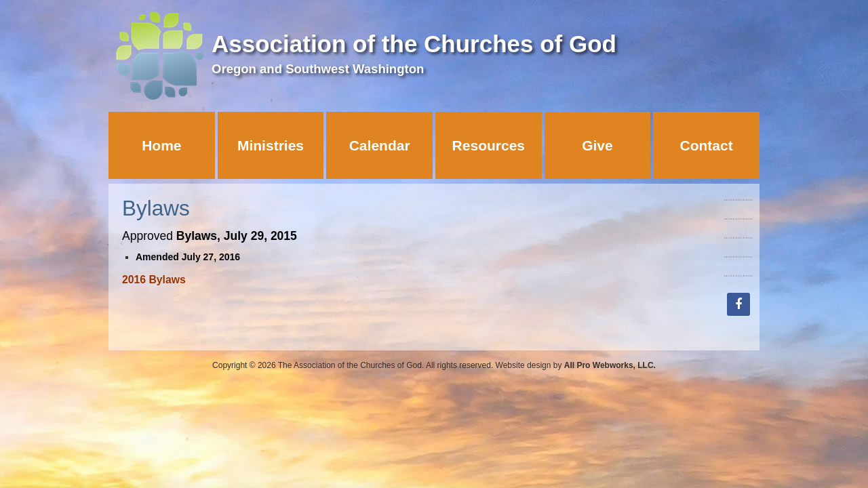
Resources (489, 145)
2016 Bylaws (154, 280)
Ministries (271, 145)
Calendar (380, 145)
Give (597, 145)
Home (161, 145)
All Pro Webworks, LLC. (610, 365)
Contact (707, 145)
